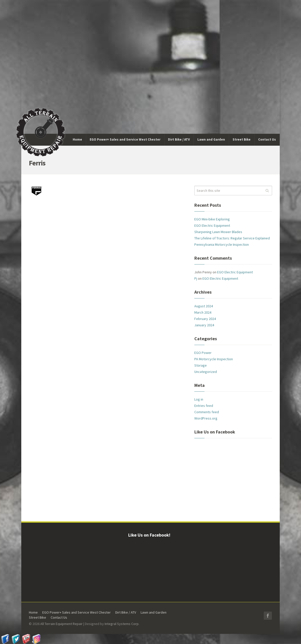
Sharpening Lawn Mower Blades (218, 232)
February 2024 (205, 319)
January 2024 (204, 325)
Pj (196, 278)
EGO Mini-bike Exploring (212, 219)
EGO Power (203, 353)
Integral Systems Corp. (122, 624)
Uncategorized (206, 372)
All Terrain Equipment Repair (61, 624)
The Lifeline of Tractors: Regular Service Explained (232, 238)
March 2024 (203, 312)
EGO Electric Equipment (212, 225)
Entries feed (204, 406)
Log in (199, 399)
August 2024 (204, 306)
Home (33, 612)
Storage (201, 365)
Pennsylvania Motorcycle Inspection (222, 244)
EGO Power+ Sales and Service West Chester (77, 612)
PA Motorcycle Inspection (214, 359)
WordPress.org (206, 418)
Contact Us (59, 617)
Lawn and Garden (154, 612)
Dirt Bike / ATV (126, 612)
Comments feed (207, 412)
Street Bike (37, 617)
